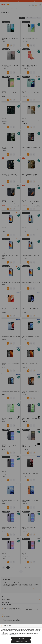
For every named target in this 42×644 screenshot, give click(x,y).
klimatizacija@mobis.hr (17, 619)
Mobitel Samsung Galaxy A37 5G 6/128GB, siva (29, 556)
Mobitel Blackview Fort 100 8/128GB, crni (31, 147)
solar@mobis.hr (17, 621)
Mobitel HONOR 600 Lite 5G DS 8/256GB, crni (31, 419)
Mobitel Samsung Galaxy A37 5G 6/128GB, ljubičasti (9, 556)
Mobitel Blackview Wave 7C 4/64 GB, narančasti (10, 309)
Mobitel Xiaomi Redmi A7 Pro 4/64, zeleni (11, 283)
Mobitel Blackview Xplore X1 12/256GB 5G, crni (30, 337)
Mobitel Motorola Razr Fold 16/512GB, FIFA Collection (10, 121)
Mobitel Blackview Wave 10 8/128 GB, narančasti (30, 501)
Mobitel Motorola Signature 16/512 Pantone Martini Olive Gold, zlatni (30, 175)
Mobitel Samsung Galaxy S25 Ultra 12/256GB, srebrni (29, 446)
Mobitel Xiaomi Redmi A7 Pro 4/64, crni (10, 229)
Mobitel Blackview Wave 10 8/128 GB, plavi (10, 501)
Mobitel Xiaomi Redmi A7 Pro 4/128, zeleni (10, 256)
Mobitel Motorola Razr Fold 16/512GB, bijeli (30, 121)
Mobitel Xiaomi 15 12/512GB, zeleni (30, 38)
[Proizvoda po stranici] (39, 18)
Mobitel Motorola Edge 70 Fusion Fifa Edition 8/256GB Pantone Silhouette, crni (10, 175)
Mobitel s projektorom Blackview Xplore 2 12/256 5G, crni (11, 364)
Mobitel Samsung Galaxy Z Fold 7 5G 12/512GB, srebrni (10, 66)
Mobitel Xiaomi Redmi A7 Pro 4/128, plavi (31, 229)
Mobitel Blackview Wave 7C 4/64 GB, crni (31, 309)
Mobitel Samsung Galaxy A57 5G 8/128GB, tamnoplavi (9, 446)
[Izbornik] (40, 5)
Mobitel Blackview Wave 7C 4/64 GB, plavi (11, 336)
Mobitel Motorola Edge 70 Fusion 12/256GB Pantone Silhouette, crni (9, 203)
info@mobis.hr (7, 617)
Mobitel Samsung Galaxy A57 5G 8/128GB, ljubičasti (9, 528)
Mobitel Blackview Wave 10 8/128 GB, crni (31, 473)
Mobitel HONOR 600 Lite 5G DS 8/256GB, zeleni (11, 419)
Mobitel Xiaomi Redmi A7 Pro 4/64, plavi (31, 255)
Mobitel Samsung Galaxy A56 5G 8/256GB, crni (9, 93)
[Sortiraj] (31, 18)
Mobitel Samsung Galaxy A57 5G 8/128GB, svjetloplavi (29, 528)
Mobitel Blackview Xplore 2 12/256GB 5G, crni (31, 364)
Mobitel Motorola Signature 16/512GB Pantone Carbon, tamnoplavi (30, 203)
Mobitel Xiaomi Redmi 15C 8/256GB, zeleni (10, 39)
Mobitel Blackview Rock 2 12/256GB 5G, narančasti (31, 392)
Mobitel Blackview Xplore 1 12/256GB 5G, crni (11, 392)
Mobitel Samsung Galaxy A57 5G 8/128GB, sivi (9, 474)
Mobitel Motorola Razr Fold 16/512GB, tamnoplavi (10, 148)
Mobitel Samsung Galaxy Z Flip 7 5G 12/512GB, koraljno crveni (30, 66)
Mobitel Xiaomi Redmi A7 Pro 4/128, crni (31, 283)
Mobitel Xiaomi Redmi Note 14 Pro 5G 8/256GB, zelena (30, 93)
